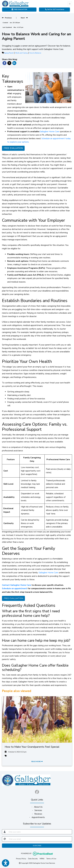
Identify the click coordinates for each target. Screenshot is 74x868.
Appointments (38, 817)
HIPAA (42, 859)
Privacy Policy (21, 859)
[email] (40, 839)
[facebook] (37, 791)
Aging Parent (9, 53)
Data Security (33, 859)
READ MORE (37, 761)
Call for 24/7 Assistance (55, 9)
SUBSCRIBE (37, 846)
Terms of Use (51, 859)
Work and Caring (21, 53)
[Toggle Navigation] (70, 4)
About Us (38, 807)
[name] (40, 832)
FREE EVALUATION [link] (19, 9)
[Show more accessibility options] (6, 863)
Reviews (38, 814)
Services (38, 810)
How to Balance (35, 53)
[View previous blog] (7, 18)
